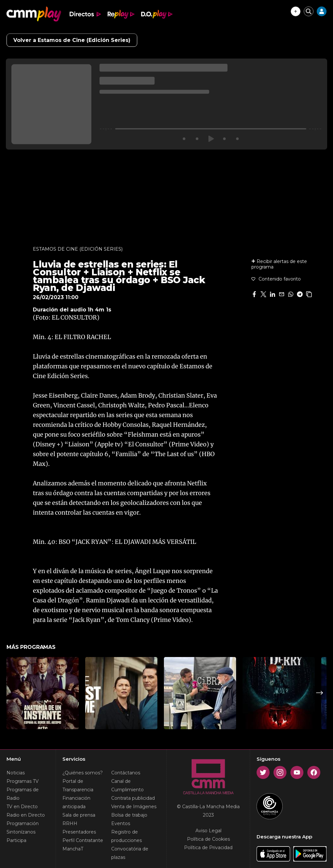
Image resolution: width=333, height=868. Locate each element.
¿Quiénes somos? (83, 773)
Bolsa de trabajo (129, 815)
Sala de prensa (79, 815)
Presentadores (79, 832)
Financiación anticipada (76, 802)
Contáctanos (126, 773)
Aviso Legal (208, 831)
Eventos (121, 823)
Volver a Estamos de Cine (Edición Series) (72, 40)
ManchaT (73, 849)
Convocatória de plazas (130, 853)
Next (320, 693)
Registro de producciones (127, 836)
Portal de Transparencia (78, 785)
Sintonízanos (21, 832)
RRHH (70, 823)
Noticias (16, 773)
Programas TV (23, 781)
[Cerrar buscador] (309, 11)
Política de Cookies (208, 839)
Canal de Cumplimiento (127, 785)
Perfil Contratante (83, 840)
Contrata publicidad (133, 798)
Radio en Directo (26, 815)
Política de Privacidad (208, 848)
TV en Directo (22, 807)
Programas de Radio (23, 794)
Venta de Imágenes (134, 807)
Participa (16, 840)
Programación (23, 823)
